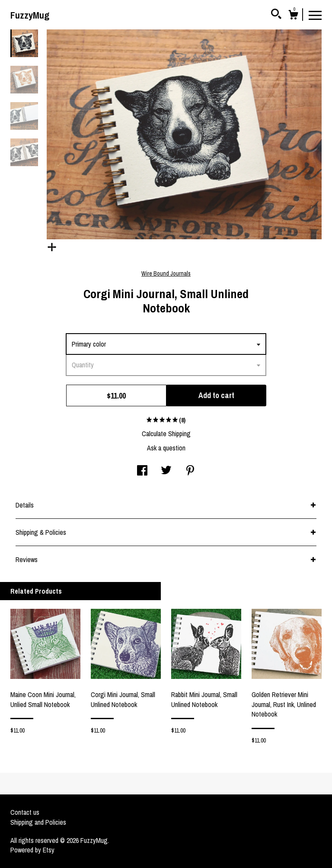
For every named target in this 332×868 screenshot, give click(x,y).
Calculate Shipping (166, 434)
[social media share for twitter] (166, 471)
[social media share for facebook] (142, 471)
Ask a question (166, 448)
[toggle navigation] (315, 15)
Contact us (25, 812)
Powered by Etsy (32, 850)
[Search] (276, 15)
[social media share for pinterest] (190, 471)
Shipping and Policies (38, 822)
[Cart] (293, 16)
